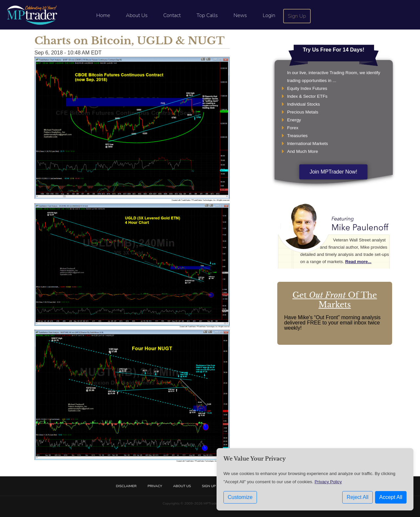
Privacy (155, 486)
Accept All (391, 497)
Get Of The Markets (335, 300)
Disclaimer (126, 486)
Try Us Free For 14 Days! (334, 50)
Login (269, 15)
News (240, 15)
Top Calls (207, 15)
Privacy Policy (328, 482)
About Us (137, 15)
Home (103, 15)
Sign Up (297, 16)
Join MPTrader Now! (333, 172)
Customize (240, 497)
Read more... (358, 262)
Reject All (357, 497)
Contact (172, 15)
